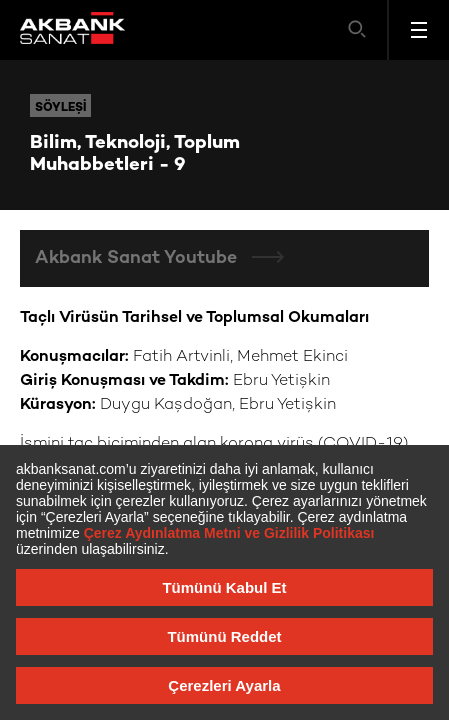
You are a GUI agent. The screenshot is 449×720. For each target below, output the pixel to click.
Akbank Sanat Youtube (138, 258)
